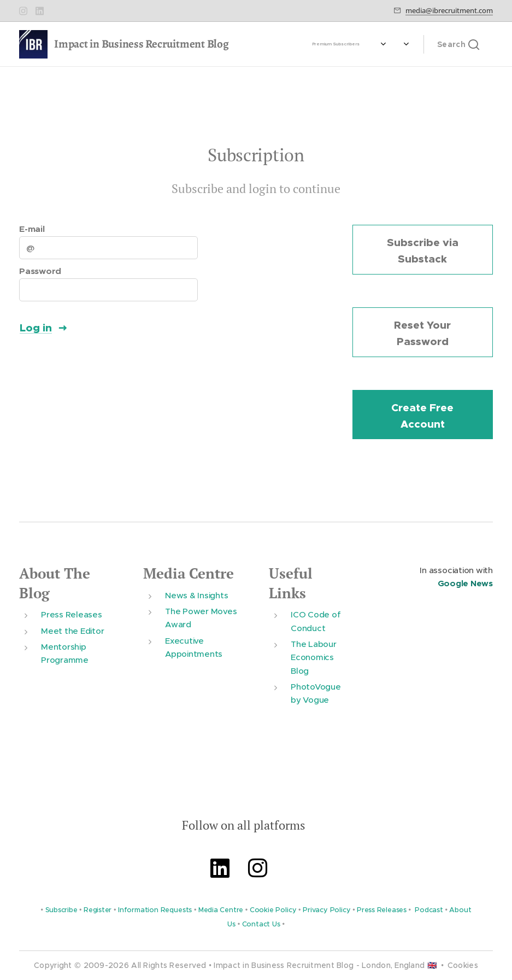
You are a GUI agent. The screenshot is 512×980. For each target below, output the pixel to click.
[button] (458, 44)
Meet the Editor (72, 630)
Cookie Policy (273, 910)
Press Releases (72, 614)
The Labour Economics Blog (314, 657)
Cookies (463, 965)
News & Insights (196, 595)
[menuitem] (352, 44)
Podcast (429, 910)
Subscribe (61, 910)
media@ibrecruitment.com (449, 10)
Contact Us (261, 924)
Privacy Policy (326, 910)
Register (98, 910)
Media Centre (189, 573)
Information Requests (155, 910)
